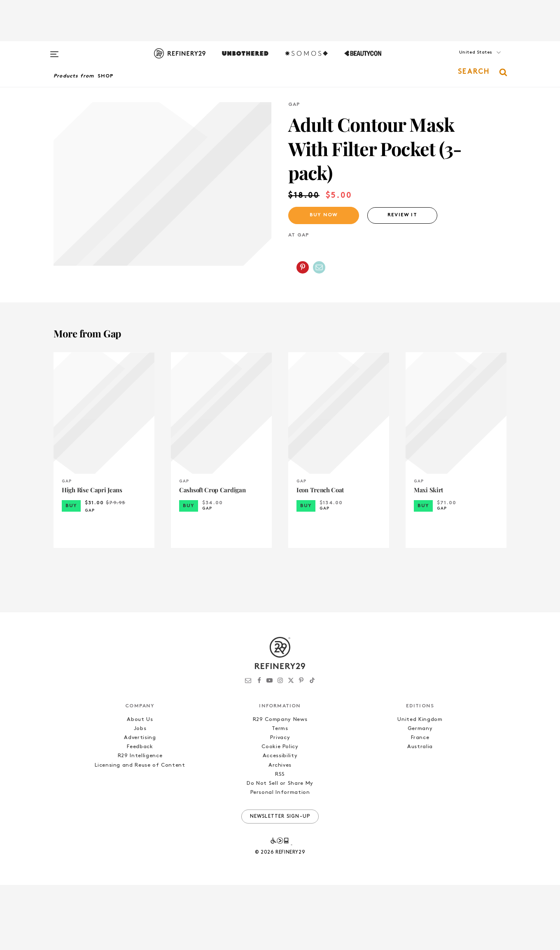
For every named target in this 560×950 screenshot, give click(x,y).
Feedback (140, 812)
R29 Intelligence (140, 821)
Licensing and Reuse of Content (140, 830)
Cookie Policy (280, 812)
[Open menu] (54, 50)
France (420, 803)
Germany (420, 794)
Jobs (140, 794)
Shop (106, 76)
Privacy (280, 803)
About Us (140, 785)
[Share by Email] (319, 267)
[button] (465, 61)
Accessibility (280, 821)
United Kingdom (420, 785)
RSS (280, 839)
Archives (280, 830)
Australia (420, 812)
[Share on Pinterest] (303, 267)
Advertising (140, 803)
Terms (280, 794)
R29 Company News (280, 785)
